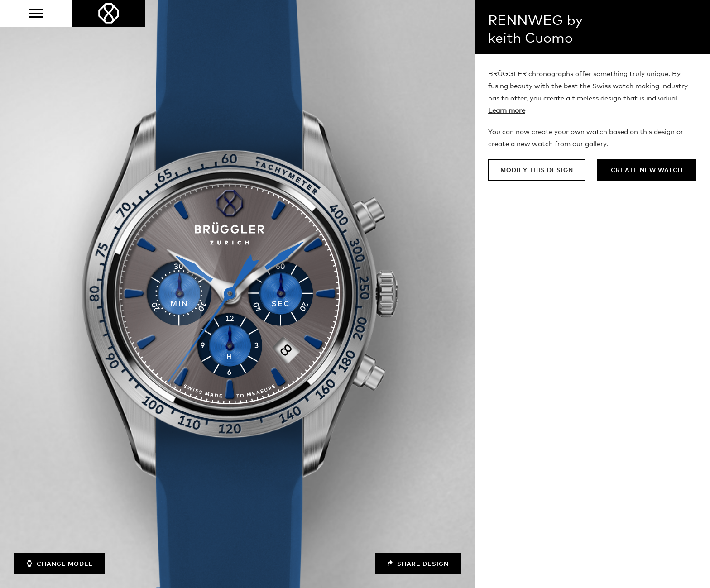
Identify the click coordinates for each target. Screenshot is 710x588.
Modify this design (537, 170)
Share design (418, 564)
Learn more (507, 111)
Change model (59, 564)
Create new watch (647, 170)
